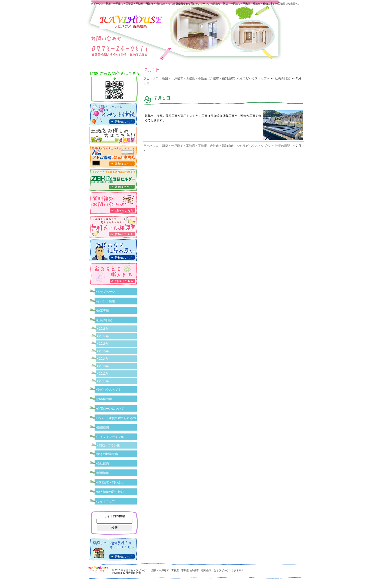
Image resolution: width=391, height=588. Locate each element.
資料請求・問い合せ (110, 482)
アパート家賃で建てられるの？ (118, 418)
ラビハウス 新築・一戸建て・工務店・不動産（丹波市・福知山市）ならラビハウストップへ (207, 78)
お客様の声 (104, 399)
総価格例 (103, 428)
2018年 (104, 329)
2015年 (104, 351)
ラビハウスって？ (109, 390)
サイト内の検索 (114, 516)
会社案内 (103, 463)
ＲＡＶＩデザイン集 (110, 437)
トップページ (106, 292)
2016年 (104, 344)
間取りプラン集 (109, 445)
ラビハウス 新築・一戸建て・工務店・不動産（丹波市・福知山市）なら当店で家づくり (141, 4)
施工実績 (103, 311)
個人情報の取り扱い (110, 492)
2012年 (104, 374)
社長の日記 (283, 78)
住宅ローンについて (110, 409)
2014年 (104, 359)
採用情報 (103, 473)
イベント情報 (106, 301)
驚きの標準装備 (107, 454)
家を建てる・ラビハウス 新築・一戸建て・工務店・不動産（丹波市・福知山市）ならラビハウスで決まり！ (182, 570)
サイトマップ (106, 501)
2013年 (104, 366)
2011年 (104, 381)
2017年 (104, 336)
